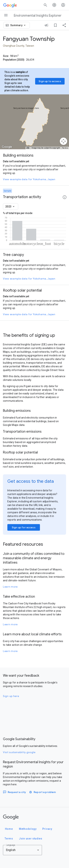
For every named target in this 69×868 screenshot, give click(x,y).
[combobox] (19, 25)
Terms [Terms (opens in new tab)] (65, 148)
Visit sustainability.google (19, 752)
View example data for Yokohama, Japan (29, 179)
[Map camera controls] (63, 141)
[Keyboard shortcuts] (28, 148)
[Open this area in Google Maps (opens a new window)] (7, 147)
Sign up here (11, 696)
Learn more (10, 587)
